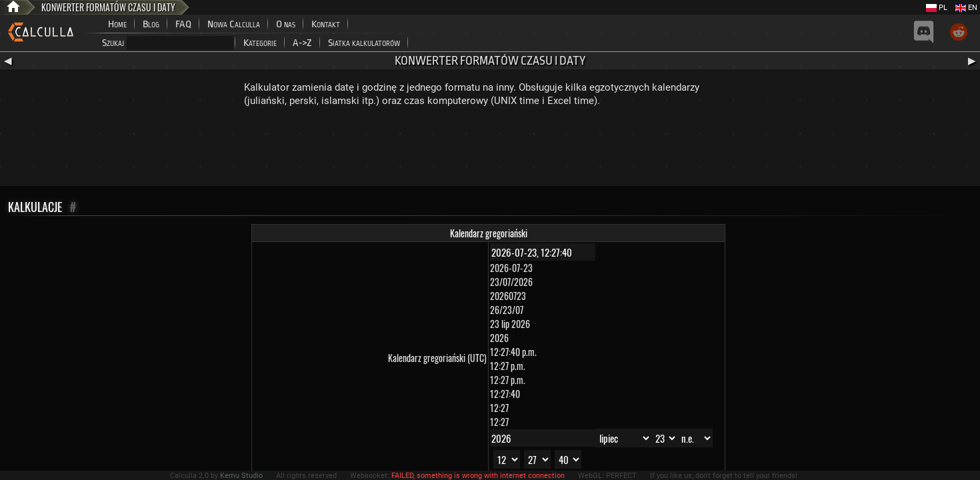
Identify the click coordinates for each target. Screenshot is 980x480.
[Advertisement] (490, 149)
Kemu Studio (241, 476)
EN (966, 8)
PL (937, 8)
